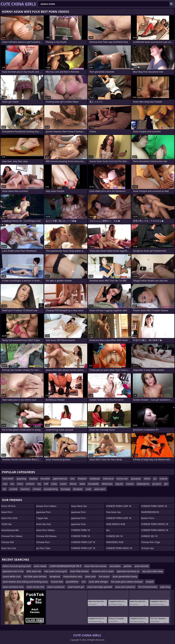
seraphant (55, 576)
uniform (30, 484)
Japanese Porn (44, 512)
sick (84, 582)
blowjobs (78, 489)
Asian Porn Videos (45, 530)
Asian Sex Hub (44, 524)
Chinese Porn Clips (151, 542)
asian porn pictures (125, 587)
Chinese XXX (8, 542)
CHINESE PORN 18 (80, 530)
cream (63, 484)
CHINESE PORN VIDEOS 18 (154, 524)
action (147, 479)
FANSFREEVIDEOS (150, 512)
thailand (82, 479)
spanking (21, 479)
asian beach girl (76, 587)
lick (4, 489)
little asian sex (34, 571)
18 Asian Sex (147, 548)
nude (88, 489)
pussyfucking (51, 489)
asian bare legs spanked (100, 587)
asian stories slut (35, 587)
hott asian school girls (56, 571)
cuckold (13, 489)
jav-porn (157, 484)
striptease (95, 479)
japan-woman (60, 479)
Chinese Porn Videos (12, 536)
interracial (108, 479)
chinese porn (43, 542)
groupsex (136, 479)
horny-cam (122, 479)
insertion (25, 489)
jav (155, 479)
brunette (45, 479)
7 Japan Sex (42, 518)
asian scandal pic (56, 587)
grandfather (72, 582)
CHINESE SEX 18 (114, 536)
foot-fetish (8, 479)
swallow (33, 479)
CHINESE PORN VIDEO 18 (119, 548)
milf (46, 484)
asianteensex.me (10, 530)
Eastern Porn (148, 518)
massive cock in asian (103, 571)
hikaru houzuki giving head (17, 566)
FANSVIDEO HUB (115, 542)
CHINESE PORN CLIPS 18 (119, 506)
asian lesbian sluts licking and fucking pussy (25, 582)
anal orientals (142, 566)
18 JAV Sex (6, 524)
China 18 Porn (8, 506)
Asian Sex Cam (9, 548)
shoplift (150, 582)
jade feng (165, 587)
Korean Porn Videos (46, 506)
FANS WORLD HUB (116, 524)
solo (73, 479)
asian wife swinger (98, 582)
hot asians (104, 576)
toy (39, 484)
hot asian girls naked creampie (127, 582)
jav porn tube (43, 548)
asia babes (115, 566)
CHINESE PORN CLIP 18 (83, 542)
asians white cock (12, 576)
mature (163, 479)
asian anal (90, 576)
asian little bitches (79, 571)
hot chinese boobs (148, 587)
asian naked (40, 566)
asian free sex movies (95, 566)
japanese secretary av (128, 571)
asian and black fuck (13, 587)
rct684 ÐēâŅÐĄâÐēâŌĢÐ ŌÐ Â (65, 566)
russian (130, 484)
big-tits (119, 484)
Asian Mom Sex (79, 506)
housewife (93, 484)
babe (82, 484)
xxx (12, 484)
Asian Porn (7, 512)
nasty (54, 484)
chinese (37, 489)
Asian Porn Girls (9, 518)
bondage (65, 489)
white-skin (107, 484)
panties (127, 566)
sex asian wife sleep (153, 571)
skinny (73, 484)
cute (5, 484)
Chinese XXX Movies (46, 536)
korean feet (57, 582)
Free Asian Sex (113, 512)
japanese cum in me (13, 571)
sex (108, 530)
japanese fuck (78, 524)
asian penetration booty (125, 576)
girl (166, 484)
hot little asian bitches (35, 576)
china (20, 484)
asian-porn (100, 489)
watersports (143, 484)
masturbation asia (73, 576)
